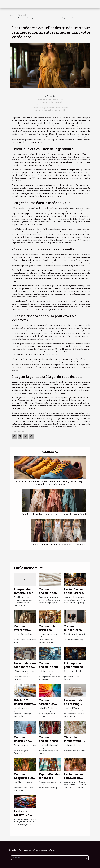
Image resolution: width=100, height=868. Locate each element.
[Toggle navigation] (14, 4)
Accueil (13, 15)
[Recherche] (50, 858)
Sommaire (51, 96)
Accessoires (25, 850)
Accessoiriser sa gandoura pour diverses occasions (50, 108)
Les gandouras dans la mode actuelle (50, 102)
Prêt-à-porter (23, 15)
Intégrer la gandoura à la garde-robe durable (50, 110)
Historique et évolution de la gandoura (50, 99)
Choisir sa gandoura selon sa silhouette (50, 105)
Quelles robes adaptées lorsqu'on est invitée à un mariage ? (54, 514)
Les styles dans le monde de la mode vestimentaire (58, 545)
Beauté (13, 850)
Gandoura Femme (19, 367)
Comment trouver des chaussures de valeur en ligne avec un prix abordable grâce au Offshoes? (50, 483)
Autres (53, 850)
